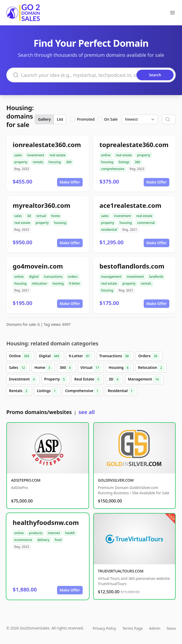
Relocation (151, 368)
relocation (39, 283)
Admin (155, 628)
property (21, 162)
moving (58, 283)
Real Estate (88, 379)
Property (55, 379)
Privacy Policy (104, 628)
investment (36, 155)
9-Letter (80, 356)
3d (29, 216)
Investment (23, 379)
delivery (43, 540)
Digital (50, 356)
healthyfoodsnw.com (46, 522)
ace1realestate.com (130, 205)
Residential (121, 391)
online (106, 155)
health (70, 533)
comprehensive (113, 169)
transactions (53, 277)
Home (43, 368)
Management (144, 379)
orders (73, 277)
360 (69, 162)
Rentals (19, 391)
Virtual (91, 368)
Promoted (86, 119)
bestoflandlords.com (132, 266)
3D (115, 379)
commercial (146, 223)
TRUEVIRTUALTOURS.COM (121, 571)
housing (55, 162)
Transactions (115, 356)
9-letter (74, 283)
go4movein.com (38, 266)
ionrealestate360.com (47, 145)
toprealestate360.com (134, 145)
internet (54, 533)
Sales (18, 368)
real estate (57, 155)
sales (18, 155)
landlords (156, 277)
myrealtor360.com (41, 205)
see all (87, 412)
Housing (120, 368)
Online (20, 356)
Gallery (44, 119)
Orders (149, 356)
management (111, 277)
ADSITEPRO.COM (26, 480)
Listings (47, 391)
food (58, 540)
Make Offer (70, 182)
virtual (41, 216)
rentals (38, 162)
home (56, 216)
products (36, 533)
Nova (171, 628)
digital (34, 277)
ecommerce (23, 540)
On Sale (111, 119)
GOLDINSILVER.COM (116, 480)
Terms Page (133, 628)
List (60, 119)
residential (109, 230)
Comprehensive (83, 391)
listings (124, 162)
